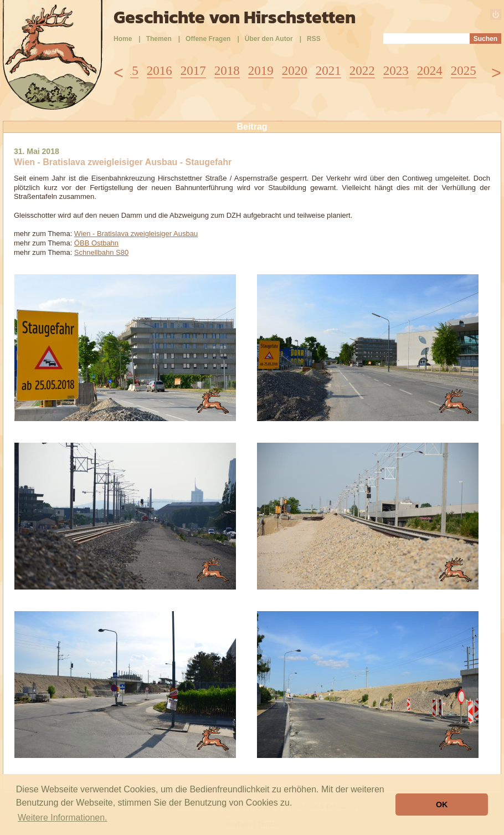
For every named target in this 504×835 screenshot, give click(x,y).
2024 (430, 71)
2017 (193, 71)
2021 (328, 71)
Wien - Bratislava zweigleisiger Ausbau (136, 234)
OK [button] (442, 805)
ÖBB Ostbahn (96, 243)
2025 (464, 71)
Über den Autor (269, 39)
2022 (362, 71)
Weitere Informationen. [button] (63, 818)
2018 (227, 71)
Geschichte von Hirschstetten (235, 17)
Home (123, 39)
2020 (295, 71)
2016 (160, 71)
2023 (396, 71)
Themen (159, 39)
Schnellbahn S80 (101, 252)
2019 (261, 71)
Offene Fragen (208, 39)
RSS (314, 39)
